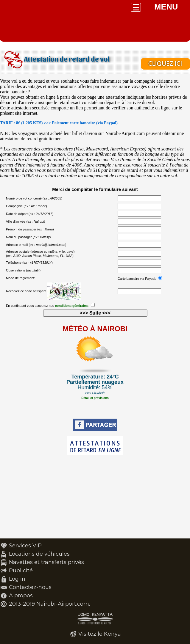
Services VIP (25, 546)
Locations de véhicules (39, 554)
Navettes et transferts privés (46, 562)
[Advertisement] (95, 497)
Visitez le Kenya (100, 634)
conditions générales (71, 306)
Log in (17, 579)
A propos (21, 596)
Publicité (21, 571)
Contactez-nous (30, 587)
